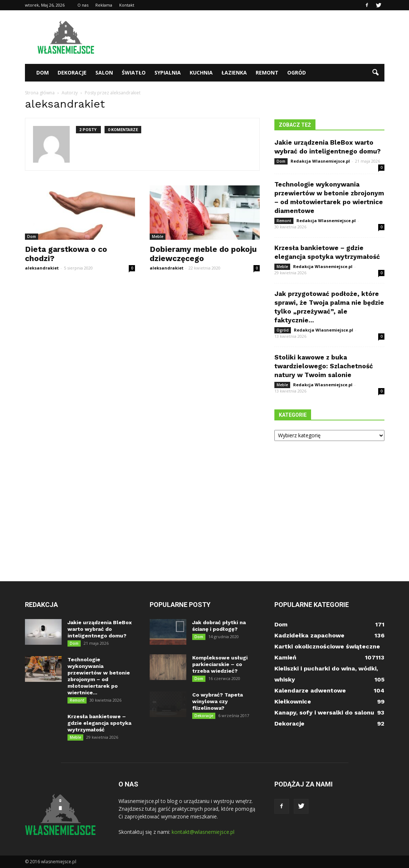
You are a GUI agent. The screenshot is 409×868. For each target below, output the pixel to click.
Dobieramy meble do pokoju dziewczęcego (203, 254)
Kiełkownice (293, 701)
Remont (267, 73)
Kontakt (127, 5)
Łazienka (234, 73)
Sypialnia (168, 73)
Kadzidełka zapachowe (309, 635)
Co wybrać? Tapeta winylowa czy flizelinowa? (218, 701)
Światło (134, 73)
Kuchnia (201, 73)
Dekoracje (72, 73)
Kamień (285, 657)
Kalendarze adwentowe (310, 690)
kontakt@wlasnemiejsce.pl (203, 832)
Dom (43, 73)
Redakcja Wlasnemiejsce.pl (320, 161)
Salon (104, 73)
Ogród (297, 73)
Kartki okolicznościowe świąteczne (327, 646)
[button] (376, 73)
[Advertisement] (251, 37)
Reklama (104, 5)
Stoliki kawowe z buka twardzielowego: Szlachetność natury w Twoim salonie (324, 366)
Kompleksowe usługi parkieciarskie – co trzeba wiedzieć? (220, 664)
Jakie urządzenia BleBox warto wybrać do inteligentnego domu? (100, 629)
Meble (158, 236)
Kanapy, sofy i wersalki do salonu (324, 713)
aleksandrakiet (42, 268)
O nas (83, 5)
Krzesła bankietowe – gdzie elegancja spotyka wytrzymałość (99, 723)
